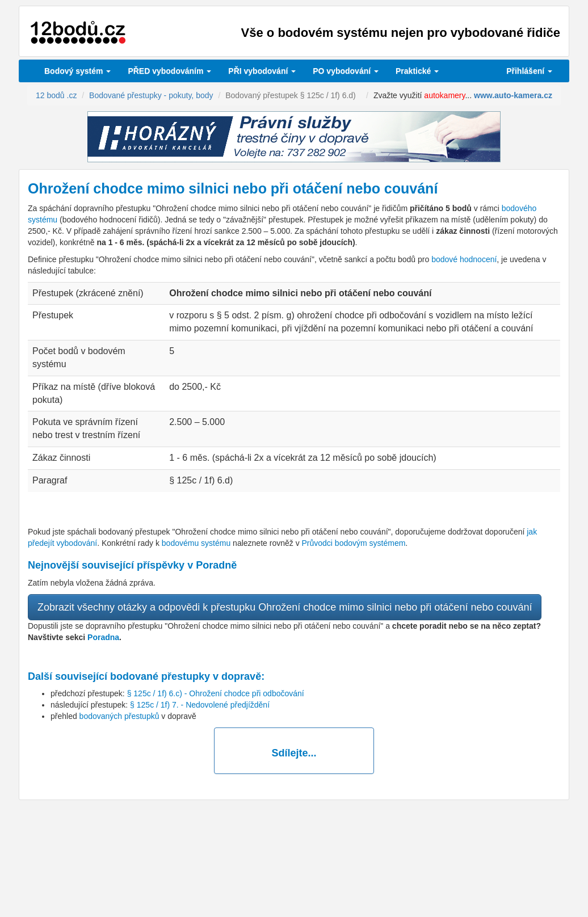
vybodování (262, 71)
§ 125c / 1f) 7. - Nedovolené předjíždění (200, 705)
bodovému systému (196, 543)
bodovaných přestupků (119, 716)
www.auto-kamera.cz (513, 95)
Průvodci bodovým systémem (354, 543)
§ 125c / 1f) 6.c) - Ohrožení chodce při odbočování (216, 693)
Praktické (417, 71)
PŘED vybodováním (169, 71)
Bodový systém (77, 71)
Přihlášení (529, 71)
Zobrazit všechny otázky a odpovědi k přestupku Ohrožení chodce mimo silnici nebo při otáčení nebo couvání (285, 607)
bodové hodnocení (464, 259)
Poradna (103, 637)
